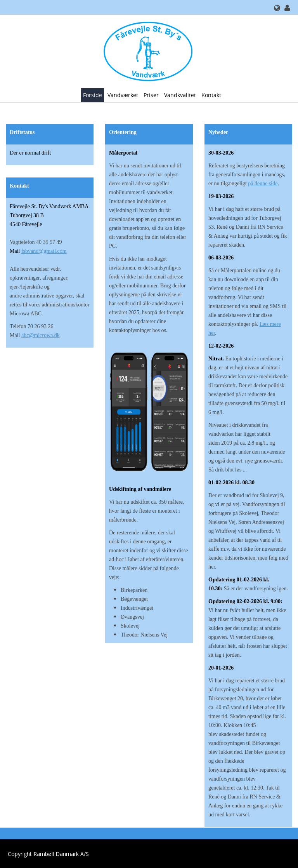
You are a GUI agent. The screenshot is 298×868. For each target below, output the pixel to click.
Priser (151, 95)
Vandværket (123, 95)
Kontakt (211, 95)
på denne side (263, 184)
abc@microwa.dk (41, 335)
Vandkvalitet (180, 95)
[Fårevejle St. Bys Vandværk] (146, 51)
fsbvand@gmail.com (44, 251)
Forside (93, 95)
